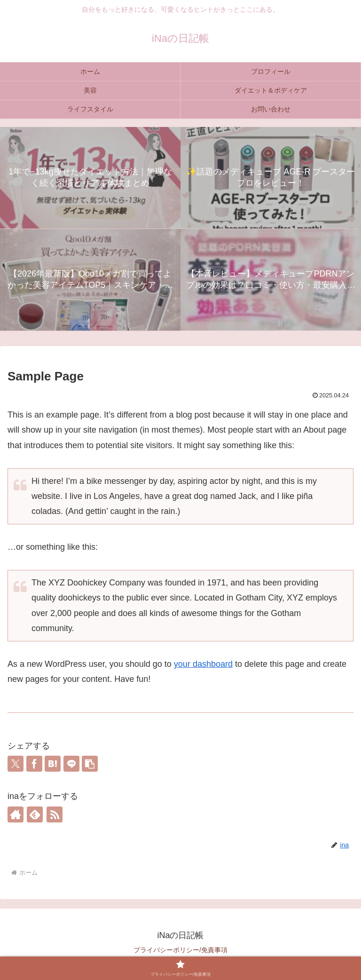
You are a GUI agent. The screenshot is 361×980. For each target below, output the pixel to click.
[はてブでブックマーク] (53, 764)
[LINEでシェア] (71, 764)
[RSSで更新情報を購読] (55, 814)
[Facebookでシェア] (34, 764)
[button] (90, 764)
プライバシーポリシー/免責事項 (180, 950)
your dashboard (203, 664)
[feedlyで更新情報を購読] (35, 814)
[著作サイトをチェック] (16, 814)
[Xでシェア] (16, 764)
